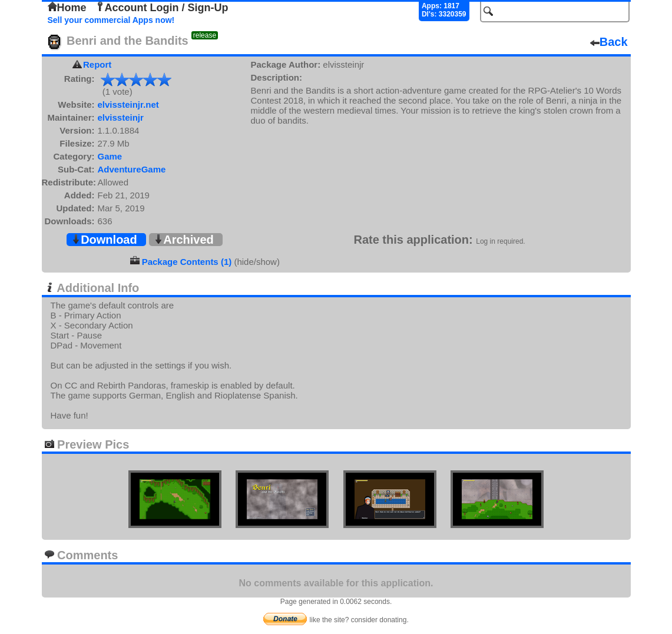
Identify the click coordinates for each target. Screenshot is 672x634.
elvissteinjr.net (128, 104)
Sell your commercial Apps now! (111, 20)
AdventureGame (132, 169)
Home (67, 8)
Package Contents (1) (187, 262)
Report (97, 64)
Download (104, 240)
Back (609, 42)
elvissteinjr (121, 117)
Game (110, 156)
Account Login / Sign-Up (162, 8)
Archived (184, 240)
